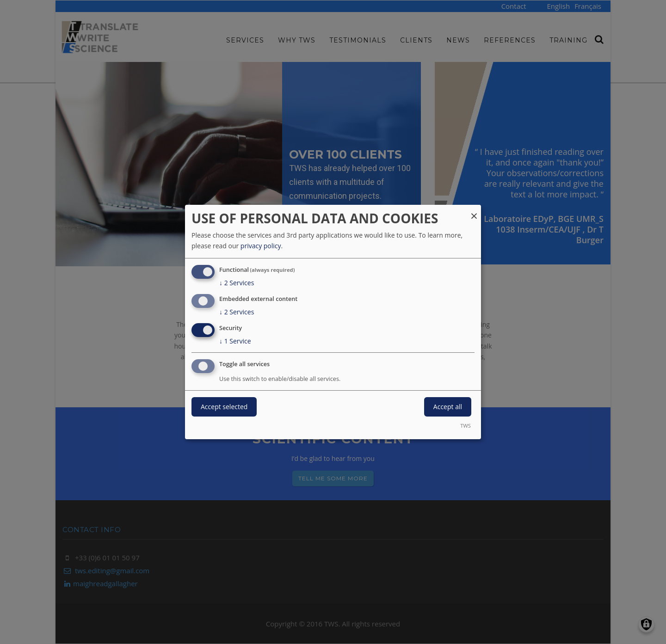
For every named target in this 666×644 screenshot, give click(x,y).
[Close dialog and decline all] (474, 211)
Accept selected (224, 407)
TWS (466, 426)
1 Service (235, 341)
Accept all (448, 407)
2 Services (237, 283)
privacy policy (261, 246)
